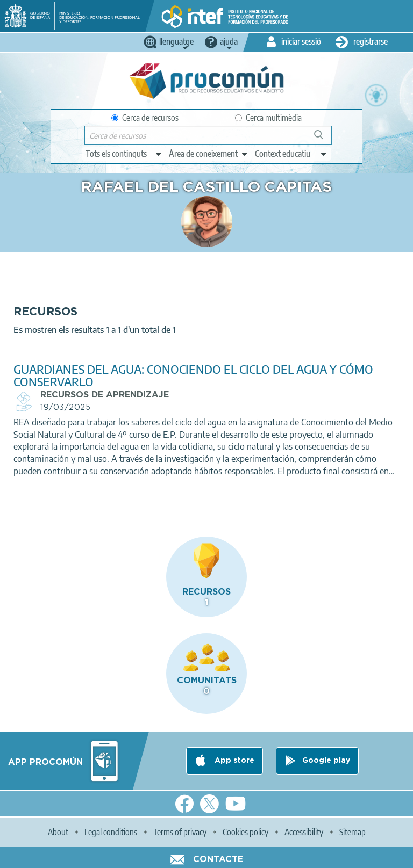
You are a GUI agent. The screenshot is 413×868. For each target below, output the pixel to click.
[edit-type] (124, 154)
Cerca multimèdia (268, 118)
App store (233, 761)
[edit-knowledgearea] (209, 154)
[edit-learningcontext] (291, 154)
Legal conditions (111, 832)
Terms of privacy (180, 832)
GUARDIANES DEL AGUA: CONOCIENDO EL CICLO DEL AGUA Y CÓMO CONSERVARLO (193, 375)
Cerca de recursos (145, 118)
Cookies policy (245, 832)
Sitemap (353, 832)
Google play (326, 761)
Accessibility (304, 832)
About (58, 832)
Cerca (323, 139)
